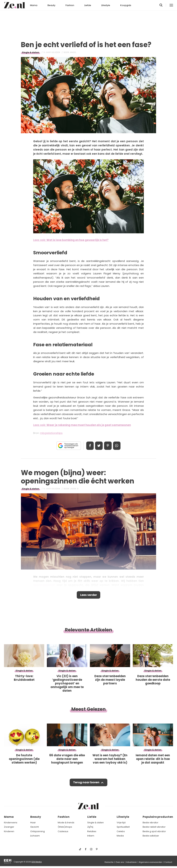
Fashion (70, 5)
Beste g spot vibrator (154, 831)
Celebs (121, 831)
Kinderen (9, 831)
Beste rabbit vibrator (154, 827)
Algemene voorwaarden (150, 862)
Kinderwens (11, 823)
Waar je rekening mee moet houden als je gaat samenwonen (89, 425)
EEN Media (37, 862)
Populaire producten (158, 817)
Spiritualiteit (123, 827)
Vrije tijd (121, 823)
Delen (89, 446)
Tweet (99, 446)
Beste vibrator (150, 823)
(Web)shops (65, 827)
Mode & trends (66, 823)
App (118, 446)
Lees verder (89, 595)
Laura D (74, 489)
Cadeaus (63, 831)
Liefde (88, 5)
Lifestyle (106, 5)
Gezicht (34, 827)
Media (120, 836)
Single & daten (31, 52)
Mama (34, 5)
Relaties (92, 831)
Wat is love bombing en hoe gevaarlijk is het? (78, 240)
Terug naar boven (86, 783)
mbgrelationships (51, 433)
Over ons (120, 862)
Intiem (91, 836)
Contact (168, 862)
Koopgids (126, 5)
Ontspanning (38, 831)
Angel (73, 52)
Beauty (51, 5)
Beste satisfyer (151, 836)
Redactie (109, 862)
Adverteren (131, 862)
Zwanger (9, 827)
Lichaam (35, 836)
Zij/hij (90, 827)
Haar (33, 823)
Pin (108, 446)
